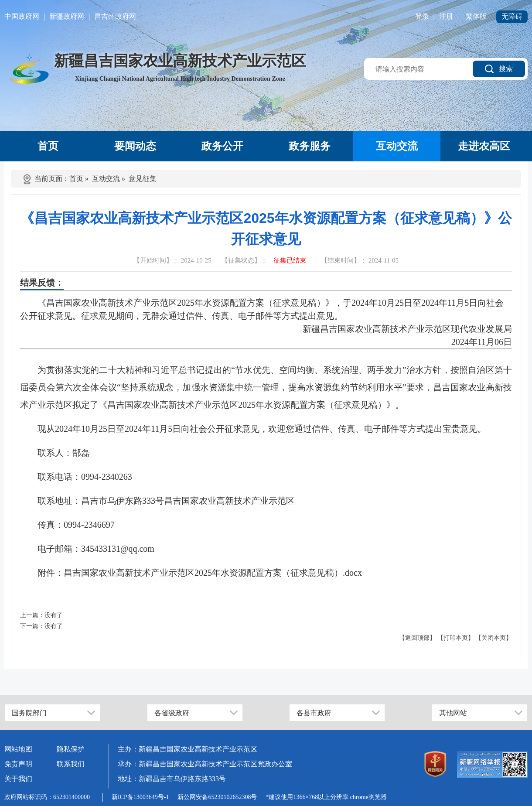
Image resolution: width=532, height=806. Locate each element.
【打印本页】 (456, 638)
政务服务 (310, 146)
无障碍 (512, 16)
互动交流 (397, 146)
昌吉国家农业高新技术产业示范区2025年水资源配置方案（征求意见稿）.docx (213, 573)
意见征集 (143, 179)
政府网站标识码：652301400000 (47, 797)
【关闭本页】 (494, 638)
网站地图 (18, 749)
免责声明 (18, 764)
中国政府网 (22, 16)
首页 (48, 146)
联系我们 (71, 764)
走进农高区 (484, 146)
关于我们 (18, 779)
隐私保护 (71, 749)
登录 (422, 16)
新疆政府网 (67, 16)
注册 (446, 16)
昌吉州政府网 (115, 16)
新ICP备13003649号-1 (140, 797)
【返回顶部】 (417, 638)
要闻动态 (135, 146)
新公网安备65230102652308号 (217, 797)
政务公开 (222, 146)
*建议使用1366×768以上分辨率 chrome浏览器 (326, 797)
